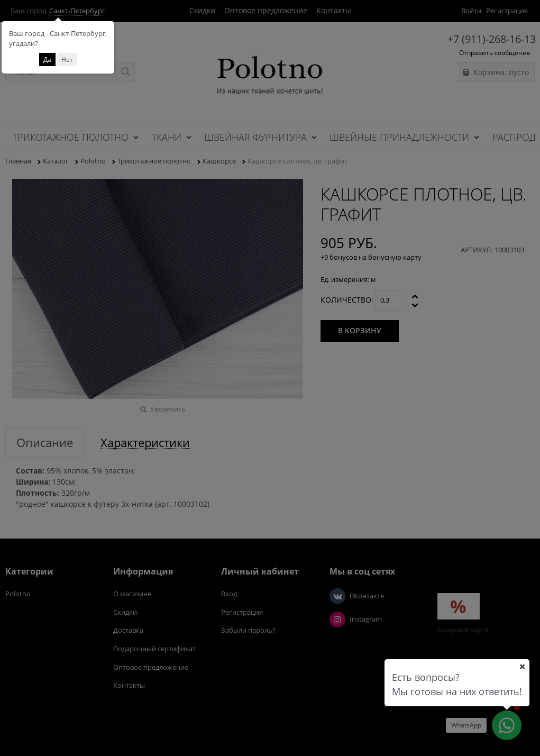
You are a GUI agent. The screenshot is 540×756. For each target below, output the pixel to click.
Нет (67, 60)
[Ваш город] (522, 667)
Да (47, 60)
